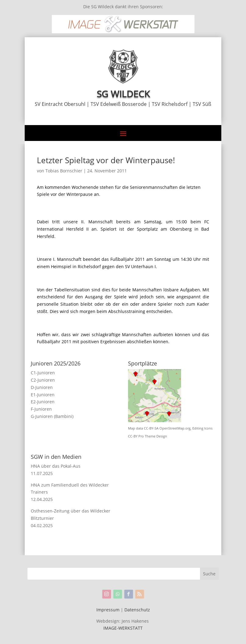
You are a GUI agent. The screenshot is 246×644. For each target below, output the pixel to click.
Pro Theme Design (153, 436)
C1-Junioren (43, 373)
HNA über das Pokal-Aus (56, 466)
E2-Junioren (43, 402)
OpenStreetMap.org (175, 428)
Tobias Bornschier (64, 171)
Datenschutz (137, 610)
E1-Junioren (43, 395)
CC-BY (133, 436)
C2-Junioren (43, 380)
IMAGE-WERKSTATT (123, 628)
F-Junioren (41, 409)
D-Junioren (42, 387)
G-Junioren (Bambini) (52, 416)
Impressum (108, 610)
